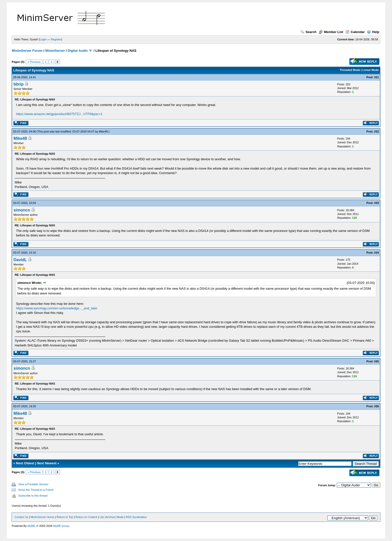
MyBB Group (61, 526)
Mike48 (103, 131)
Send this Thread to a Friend (36, 490)
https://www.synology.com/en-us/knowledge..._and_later (57, 308)
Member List (331, 32)
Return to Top (65, 517)
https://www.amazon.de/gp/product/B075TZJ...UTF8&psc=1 (59, 114)
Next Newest (47, 463)
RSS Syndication (136, 517)
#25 (376, 361)
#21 (376, 77)
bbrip (18, 84)
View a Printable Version (33, 484)
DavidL (20, 260)
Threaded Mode (350, 70)
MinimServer (55, 51)
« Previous (34, 62)
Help (373, 32)
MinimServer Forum (27, 51)
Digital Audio (78, 51)
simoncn (22, 210)
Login (43, 39)
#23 (376, 203)
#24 (376, 253)
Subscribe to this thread (33, 496)
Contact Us (21, 517)
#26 (376, 406)
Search (308, 32)
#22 (376, 131)
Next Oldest (25, 463)
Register (56, 39)
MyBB (31, 526)
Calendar (355, 32)
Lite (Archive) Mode (112, 517)
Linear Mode (371, 70)
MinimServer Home (42, 517)
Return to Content (86, 517)
